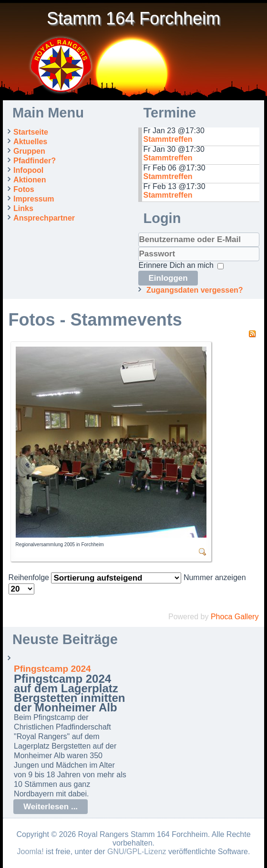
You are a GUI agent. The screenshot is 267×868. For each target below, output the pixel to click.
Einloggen (168, 278)
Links (23, 208)
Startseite (31, 132)
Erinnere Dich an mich (176, 265)
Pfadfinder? (35, 161)
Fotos (24, 189)
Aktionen (30, 180)
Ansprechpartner (44, 218)
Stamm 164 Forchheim (133, 18)
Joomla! (31, 852)
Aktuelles (30, 142)
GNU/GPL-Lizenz (137, 852)
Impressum (34, 199)
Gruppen (29, 151)
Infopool (28, 170)
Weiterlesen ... (51, 807)
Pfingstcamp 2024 (52, 669)
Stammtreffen (168, 139)
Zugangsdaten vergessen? (195, 290)
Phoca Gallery (235, 617)
